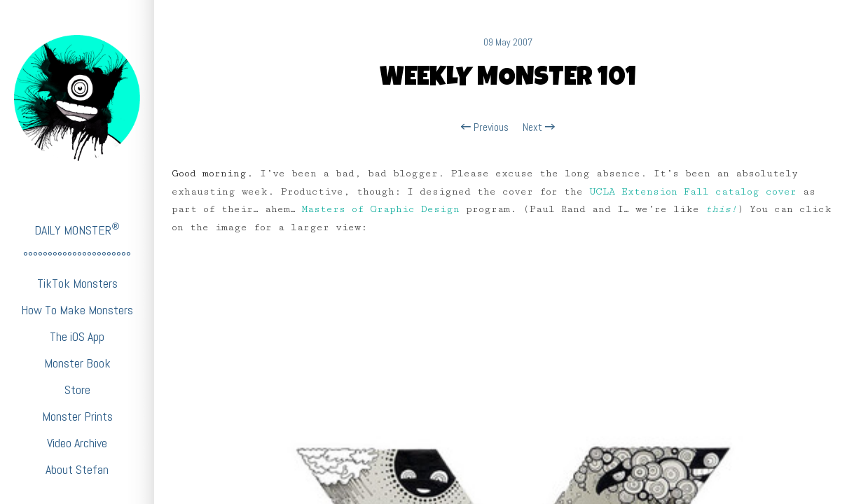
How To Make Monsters (77, 310)
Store (77, 390)
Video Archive (77, 443)
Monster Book (77, 363)
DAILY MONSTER (77, 229)
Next (539, 127)
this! (721, 209)
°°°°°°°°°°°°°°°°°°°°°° (77, 257)
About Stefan (77, 469)
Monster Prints (77, 416)
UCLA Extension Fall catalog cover (693, 192)
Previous (485, 127)
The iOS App (77, 336)
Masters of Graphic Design (381, 209)
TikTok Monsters (77, 283)
